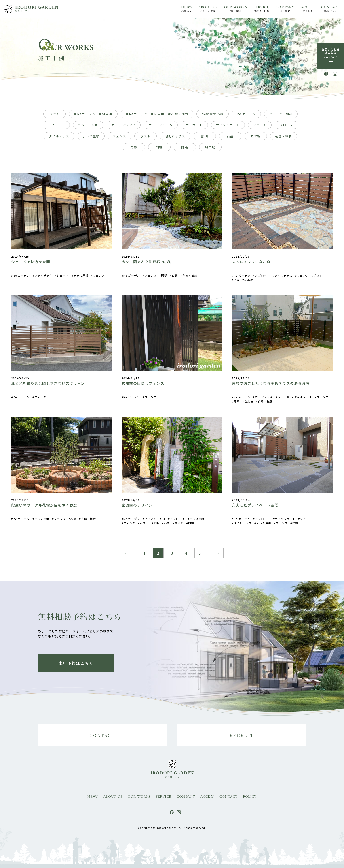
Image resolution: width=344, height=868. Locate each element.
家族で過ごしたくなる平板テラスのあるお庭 (271, 383)
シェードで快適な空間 (31, 262)
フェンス (120, 136)
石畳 (230, 136)
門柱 (159, 147)
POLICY (250, 797)
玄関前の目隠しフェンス (143, 383)
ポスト (146, 136)
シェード (260, 125)
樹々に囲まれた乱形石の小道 (147, 262)
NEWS (187, 9)
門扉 (134, 147)
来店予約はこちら (76, 663)
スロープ (286, 125)
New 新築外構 (212, 114)
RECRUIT (242, 735)
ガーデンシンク (124, 125)
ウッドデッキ (88, 125)
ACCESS (308, 9)
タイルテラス (59, 136)
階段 (185, 147)
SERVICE (261, 9)
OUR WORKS (236, 9)
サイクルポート (228, 125)
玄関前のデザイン (137, 505)
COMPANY (285, 9)
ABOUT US (208, 9)
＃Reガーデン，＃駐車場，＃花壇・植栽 (157, 114)
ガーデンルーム (161, 125)
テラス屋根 (91, 136)
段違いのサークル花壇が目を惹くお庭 (44, 505)
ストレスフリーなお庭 (251, 262)
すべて (55, 114)
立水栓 (256, 136)
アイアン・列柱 (281, 114)
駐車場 (210, 147)
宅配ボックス (175, 136)
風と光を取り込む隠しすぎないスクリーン (48, 383)
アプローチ (56, 125)
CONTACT (330, 9)
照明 (205, 136)
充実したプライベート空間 (255, 505)
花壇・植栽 (284, 136)
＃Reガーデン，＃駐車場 (93, 114)
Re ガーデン (246, 114)
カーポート (194, 125)
